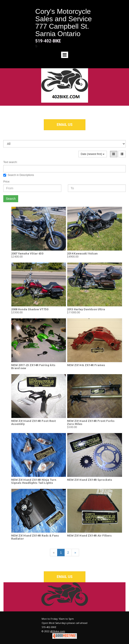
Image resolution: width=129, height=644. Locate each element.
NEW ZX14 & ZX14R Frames (86, 365)
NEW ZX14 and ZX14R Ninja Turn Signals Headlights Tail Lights (34, 481)
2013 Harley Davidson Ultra (86, 309)
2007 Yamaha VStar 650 (27, 253)
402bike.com (58, 631)
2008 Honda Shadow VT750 (30, 309)
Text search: (10, 162)
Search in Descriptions (19, 175)
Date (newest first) (93, 154)
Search (11, 199)
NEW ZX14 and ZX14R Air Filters (89, 535)
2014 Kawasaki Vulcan (82, 253)
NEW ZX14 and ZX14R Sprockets (90, 480)
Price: (7, 182)
